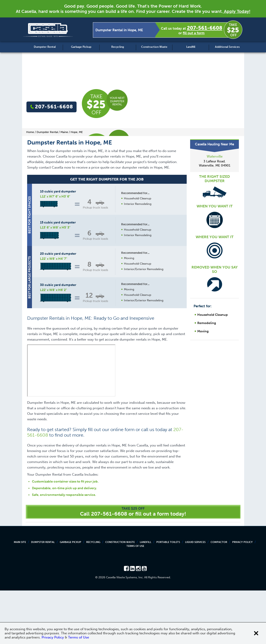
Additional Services (227, 47)
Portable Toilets (168, 596)
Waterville (215, 156)
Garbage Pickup (81, 47)
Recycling (118, 47)
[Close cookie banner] (256, 633)
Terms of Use (135, 600)
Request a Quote (137, 350)
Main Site (20, 596)
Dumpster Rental (45, 47)
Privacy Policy (242, 596)
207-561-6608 (205, 28)
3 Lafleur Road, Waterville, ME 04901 (215, 163)
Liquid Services (195, 596)
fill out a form (194, 33)
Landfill (191, 47)
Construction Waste (154, 47)
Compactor (219, 596)
